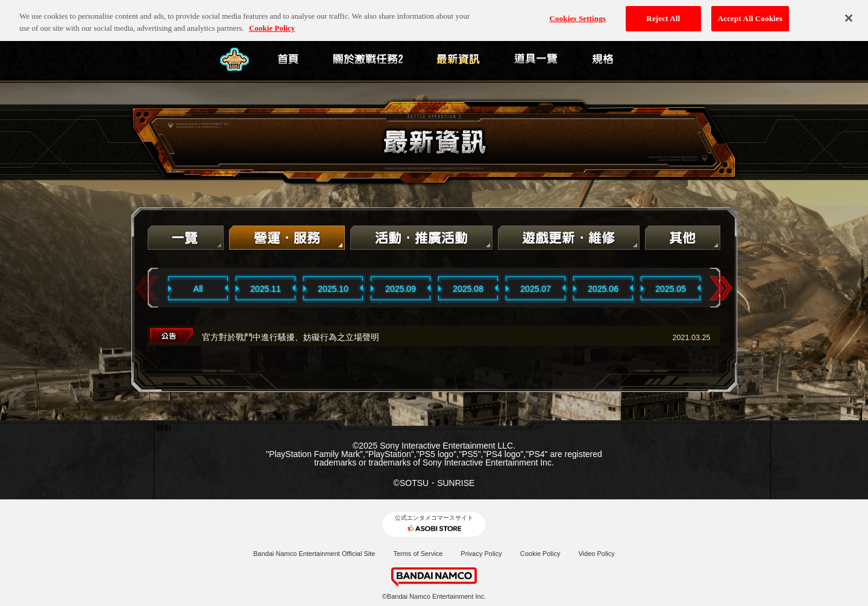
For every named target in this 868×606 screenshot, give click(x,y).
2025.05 (671, 289)
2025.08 (468, 289)
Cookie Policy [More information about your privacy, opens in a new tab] (272, 23)
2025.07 (536, 289)
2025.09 (401, 289)
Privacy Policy (481, 554)
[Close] (849, 14)
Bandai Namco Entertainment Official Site (314, 554)
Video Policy (596, 554)
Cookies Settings (578, 14)
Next (721, 289)
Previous (147, 289)
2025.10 (333, 289)
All (198, 289)
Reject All (663, 14)
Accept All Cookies (750, 14)
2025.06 (603, 289)
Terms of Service (418, 554)
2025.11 (266, 289)
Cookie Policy (540, 554)
